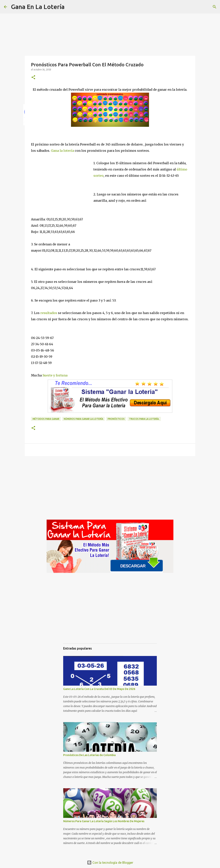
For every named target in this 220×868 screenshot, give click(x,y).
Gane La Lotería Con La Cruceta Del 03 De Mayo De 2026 (99, 689)
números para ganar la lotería (83, 419)
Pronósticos (116, 419)
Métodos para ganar (46, 419)
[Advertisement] (62, 180)
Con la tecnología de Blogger (110, 863)
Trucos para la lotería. (144, 419)
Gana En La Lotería (38, 7)
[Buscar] (70, 7)
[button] (33, 78)
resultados (48, 313)
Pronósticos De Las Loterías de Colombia (89, 755)
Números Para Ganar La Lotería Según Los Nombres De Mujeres (104, 821)
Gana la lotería (62, 151)
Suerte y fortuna (55, 375)
